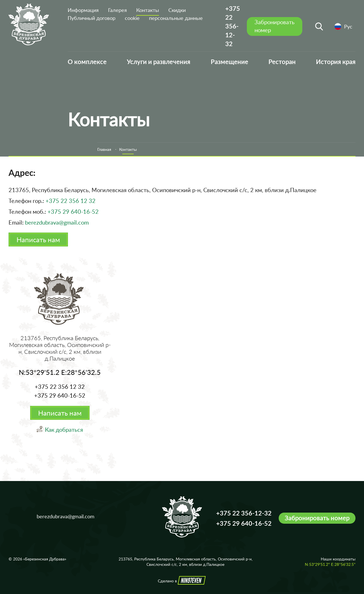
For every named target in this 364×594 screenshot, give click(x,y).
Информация (83, 10)
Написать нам (38, 240)
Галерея (117, 10)
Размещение (229, 62)
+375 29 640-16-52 (73, 211)
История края (336, 62)
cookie (132, 18)
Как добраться (64, 429)
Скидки (177, 10)
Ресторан (282, 62)
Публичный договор (92, 18)
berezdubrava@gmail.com (57, 222)
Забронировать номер (317, 518)
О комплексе (87, 62)
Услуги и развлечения (159, 62)
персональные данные (176, 18)
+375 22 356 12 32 (71, 201)
